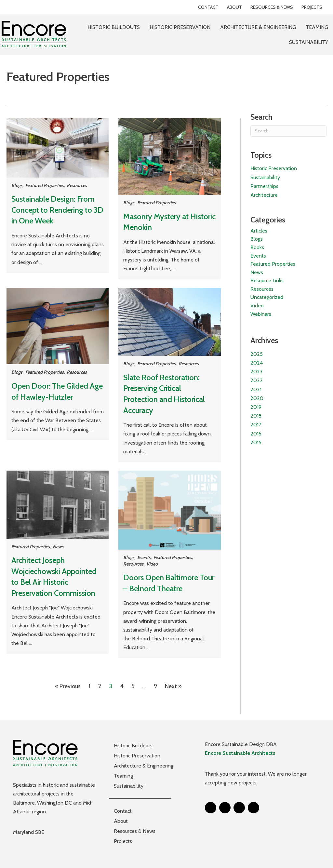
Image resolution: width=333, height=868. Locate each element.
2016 (256, 434)
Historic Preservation (274, 168)
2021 (256, 389)
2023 (256, 372)
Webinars (261, 314)
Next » (173, 686)
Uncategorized (267, 297)
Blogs (17, 185)
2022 (257, 380)
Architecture (264, 195)
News (58, 547)
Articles (259, 231)
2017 (256, 425)
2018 (256, 416)
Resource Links (267, 280)
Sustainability (265, 177)
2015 (256, 442)
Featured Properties (45, 185)
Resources (77, 185)
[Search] (288, 131)
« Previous (68, 686)
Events (144, 557)
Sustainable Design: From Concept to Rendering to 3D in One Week (57, 210)
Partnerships (264, 186)
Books (257, 247)
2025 (257, 354)
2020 (257, 398)
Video (152, 564)
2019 (256, 407)
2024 (257, 363)
